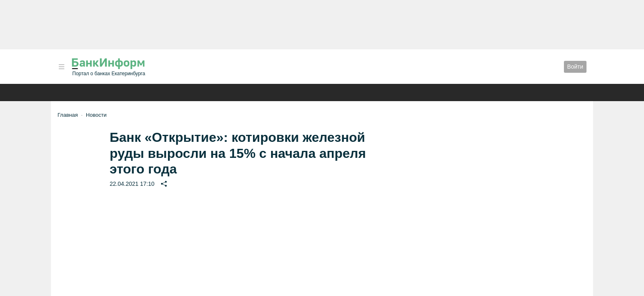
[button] (62, 67)
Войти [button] (575, 67)
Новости (96, 115)
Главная (68, 115)
